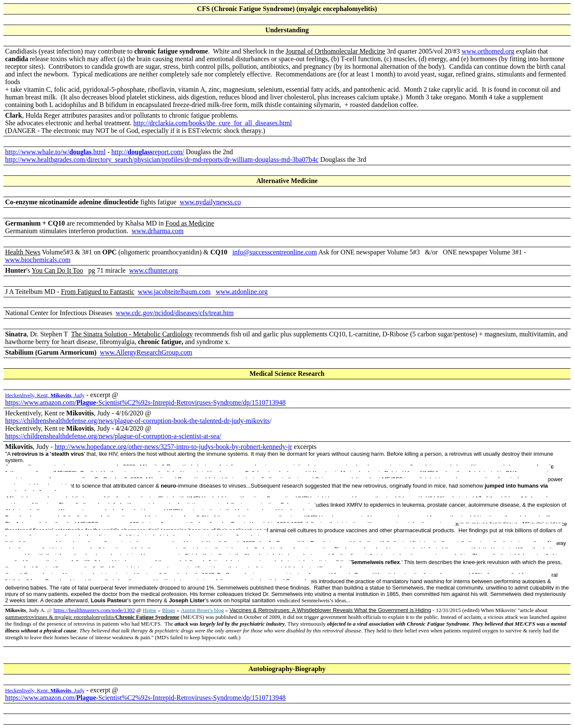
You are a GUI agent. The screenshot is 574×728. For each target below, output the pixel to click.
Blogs (169, 610)
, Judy (68, 395)
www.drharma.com (158, 231)
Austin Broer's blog (202, 610)
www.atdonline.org (242, 292)
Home (150, 610)
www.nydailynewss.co (210, 202)
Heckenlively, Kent (26, 395)
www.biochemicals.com (38, 260)
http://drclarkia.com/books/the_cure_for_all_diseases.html (213, 123)
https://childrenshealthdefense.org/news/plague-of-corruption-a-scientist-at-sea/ (113, 436)
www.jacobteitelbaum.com (174, 292)
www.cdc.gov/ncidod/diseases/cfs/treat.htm (175, 313)
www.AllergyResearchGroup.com (146, 352)
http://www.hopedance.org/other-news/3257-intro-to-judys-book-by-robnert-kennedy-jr (173, 447)
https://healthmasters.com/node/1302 (94, 610)
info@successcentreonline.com (275, 252)
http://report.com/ (148, 152)
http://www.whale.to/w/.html (55, 152)
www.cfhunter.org (154, 270)
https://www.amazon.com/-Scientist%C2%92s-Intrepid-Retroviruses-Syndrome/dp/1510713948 (145, 402)
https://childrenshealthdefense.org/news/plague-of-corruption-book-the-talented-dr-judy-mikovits (137, 421)
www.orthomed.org (488, 51)
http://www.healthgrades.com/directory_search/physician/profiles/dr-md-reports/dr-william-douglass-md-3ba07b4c (162, 159)
